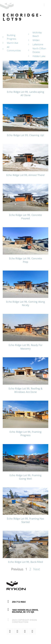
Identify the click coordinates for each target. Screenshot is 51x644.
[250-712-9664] (8, 601)
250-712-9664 (19, 602)
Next (37, 569)
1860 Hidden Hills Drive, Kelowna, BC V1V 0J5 (25, 611)
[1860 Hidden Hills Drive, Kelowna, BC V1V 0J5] (8, 609)
